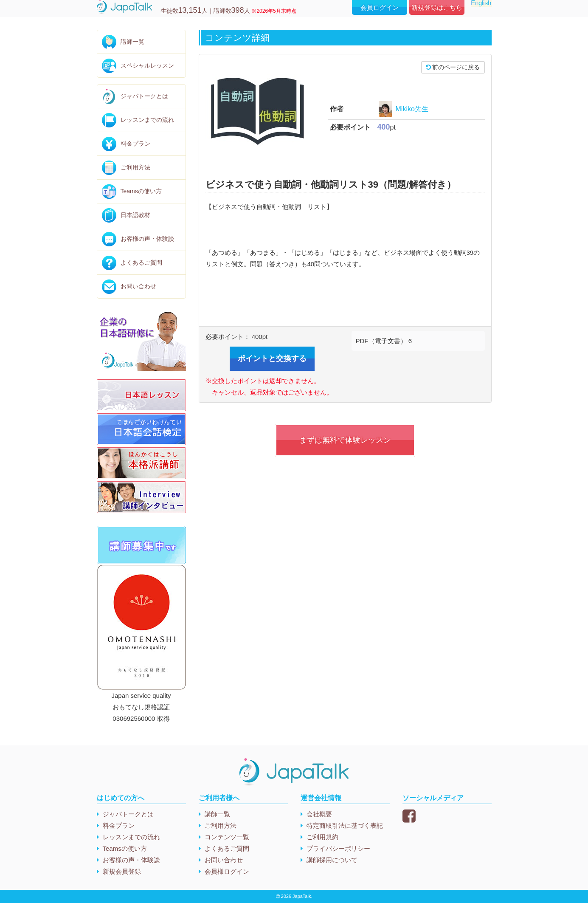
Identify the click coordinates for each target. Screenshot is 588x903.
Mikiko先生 (412, 109)
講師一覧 (132, 42)
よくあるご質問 (141, 262)
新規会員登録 (122, 871)
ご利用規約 (322, 837)
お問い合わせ (138, 286)
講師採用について (332, 860)
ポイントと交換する (272, 358)
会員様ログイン (227, 871)
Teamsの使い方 (141, 191)
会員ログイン (380, 7)
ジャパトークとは (144, 96)
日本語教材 (135, 215)
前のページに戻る (453, 67)
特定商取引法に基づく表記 (345, 825)
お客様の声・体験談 (147, 239)
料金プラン (135, 144)
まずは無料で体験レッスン (345, 440)
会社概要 (319, 814)
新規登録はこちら (437, 7)
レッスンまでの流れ (147, 120)
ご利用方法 (135, 167)
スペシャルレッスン (147, 65)
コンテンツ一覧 (227, 837)
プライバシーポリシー (338, 848)
